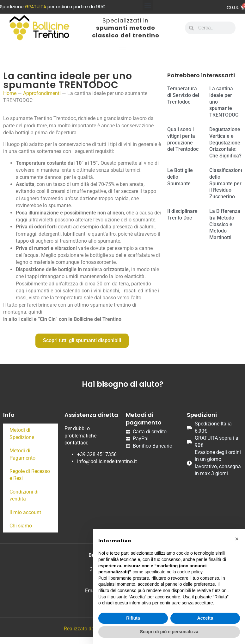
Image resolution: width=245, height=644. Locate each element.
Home (10, 93)
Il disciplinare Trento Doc (182, 214)
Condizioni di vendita (24, 495)
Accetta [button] (205, 618)
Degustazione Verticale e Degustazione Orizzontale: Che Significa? (225, 143)
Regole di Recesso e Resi (30, 475)
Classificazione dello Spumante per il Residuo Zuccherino (226, 183)
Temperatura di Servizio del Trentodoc (183, 95)
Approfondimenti (42, 93)
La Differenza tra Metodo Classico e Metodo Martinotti (225, 224)
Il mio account (25, 512)
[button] (148, 5)
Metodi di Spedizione (22, 434)
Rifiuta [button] (133, 618)
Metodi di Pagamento (22, 454)
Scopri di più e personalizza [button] (169, 632)
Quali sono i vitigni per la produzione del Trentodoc (183, 139)
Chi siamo (21, 526)
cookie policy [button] (190, 572)
